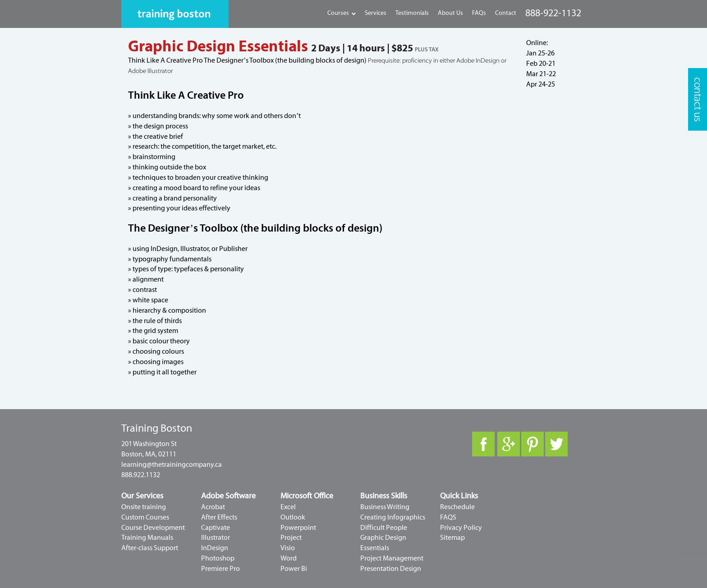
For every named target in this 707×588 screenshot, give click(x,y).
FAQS (448, 517)
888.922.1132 (141, 475)
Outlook (293, 517)
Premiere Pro (220, 569)
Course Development (153, 528)
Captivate (216, 528)
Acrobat (213, 507)
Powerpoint (298, 528)
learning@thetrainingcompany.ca (172, 465)
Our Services (142, 496)
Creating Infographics (393, 517)
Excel (288, 507)
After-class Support (150, 548)
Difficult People (384, 528)
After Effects (219, 517)
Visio (288, 548)
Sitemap (452, 538)
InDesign (215, 548)
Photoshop (218, 558)
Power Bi (294, 569)
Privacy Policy (461, 528)
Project (291, 538)
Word (289, 558)
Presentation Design (391, 569)
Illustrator (216, 538)
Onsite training (144, 507)
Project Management (392, 558)
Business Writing (385, 507)
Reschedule (457, 507)
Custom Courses (145, 517)
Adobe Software (228, 496)
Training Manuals (147, 538)
